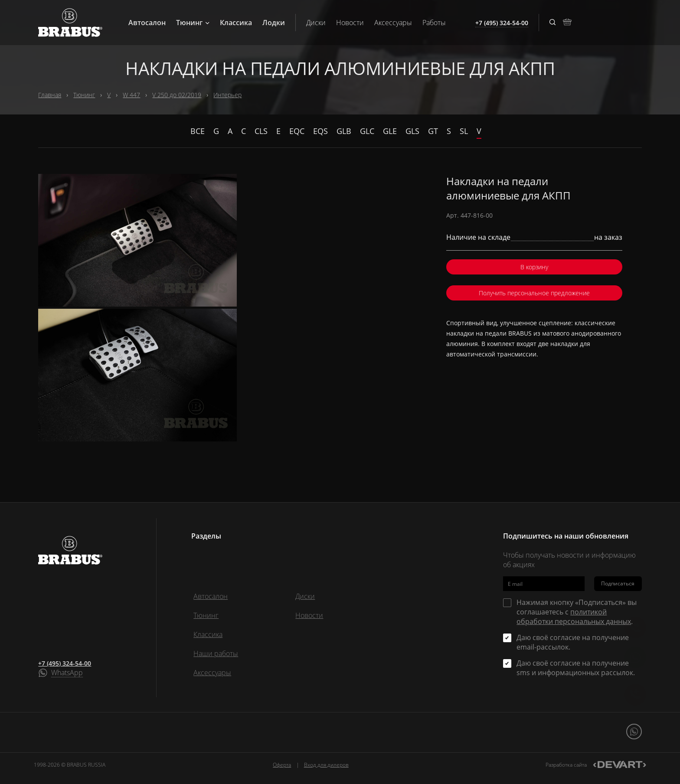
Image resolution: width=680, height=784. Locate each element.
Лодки (274, 23)
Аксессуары (393, 23)
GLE (390, 131)
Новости (350, 23)
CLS (261, 131)
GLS (412, 131)
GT (433, 131)
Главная (50, 95)
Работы (434, 23)
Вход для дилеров (326, 765)
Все (198, 131)
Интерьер (227, 95)
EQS (320, 131)
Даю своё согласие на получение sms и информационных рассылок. (576, 668)
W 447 (131, 95)
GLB (344, 131)
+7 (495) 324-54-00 (65, 663)
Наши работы (216, 653)
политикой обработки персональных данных (574, 617)
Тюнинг (193, 23)
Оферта (282, 765)
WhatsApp (67, 673)
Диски (316, 23)
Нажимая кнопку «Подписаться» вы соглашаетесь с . (577, 612)
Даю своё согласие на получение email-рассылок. (573, 642)
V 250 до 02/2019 (177, 95)
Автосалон (147, 23)
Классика (236, 23)
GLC (367, 131)
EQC (297, 131)
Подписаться (618, 583)
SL (464, 131)
